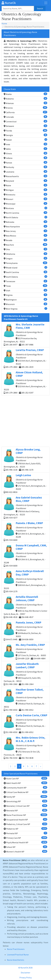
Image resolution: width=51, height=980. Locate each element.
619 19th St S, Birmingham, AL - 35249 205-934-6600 (25, 531)
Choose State (10, 89)
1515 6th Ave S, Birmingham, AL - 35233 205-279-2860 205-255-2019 (25, 358)
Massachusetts (25, 176)
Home (4, 23)
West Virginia (25, 309)
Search (40, 8)
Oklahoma (25, 254)
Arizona (25, 108)
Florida (25, 130)
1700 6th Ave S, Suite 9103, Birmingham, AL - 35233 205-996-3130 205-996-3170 (25, 459)
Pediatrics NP (25, 829)
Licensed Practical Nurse (18, 955)
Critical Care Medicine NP (25, 792)
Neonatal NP (25, 810)
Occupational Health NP (25, 819)
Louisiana (25, 172)
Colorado (25, 117)
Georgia (25, 135)
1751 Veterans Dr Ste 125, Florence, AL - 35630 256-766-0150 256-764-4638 (25, 748)
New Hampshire (25, 226)
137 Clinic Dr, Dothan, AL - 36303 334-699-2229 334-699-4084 (25, 651)
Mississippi (25, 204)
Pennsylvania (25, 263)
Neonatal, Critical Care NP (25, 806)
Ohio (25, 249)
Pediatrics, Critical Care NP (25, 824)
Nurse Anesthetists (16, 960)
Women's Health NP (25, 851)
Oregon (25, 258)
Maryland (25, 181)
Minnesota (25, 194)
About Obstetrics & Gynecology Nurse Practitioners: (20, 34)
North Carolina (25, 213)
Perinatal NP (25, 833)
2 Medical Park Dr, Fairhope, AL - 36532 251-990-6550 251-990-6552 (25, 700)
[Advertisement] (25, 421)
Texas (25, 286)
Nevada (25, 240)
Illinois (25, 153)
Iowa (25, 144)
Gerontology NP (25, 801)
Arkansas (25, 103)
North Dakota (25, 217)
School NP (25, 847)
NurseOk (9, 3)
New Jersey (25, 231)
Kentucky (25, 167)
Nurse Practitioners (16, 949)
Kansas (25, 162)
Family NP (25, 797)
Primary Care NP (25, 838)
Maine (25, 185)
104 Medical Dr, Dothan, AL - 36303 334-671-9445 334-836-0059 (25, 631)
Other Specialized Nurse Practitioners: (21, 774)
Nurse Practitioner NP (25, 815)
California (25, 112)
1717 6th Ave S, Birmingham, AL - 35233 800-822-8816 (25, 483)
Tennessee (25, 281)
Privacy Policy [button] (26, 978)
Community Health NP (25, 788)
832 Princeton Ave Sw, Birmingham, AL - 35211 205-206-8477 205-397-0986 (25, 334)
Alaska (25, 94)
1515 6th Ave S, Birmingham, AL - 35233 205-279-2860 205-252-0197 (25, 382)
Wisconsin (25, 304)
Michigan (25, 190)
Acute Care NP (25, 778)
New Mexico (25, 236)
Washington (25, 299)
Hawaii (25, 140)
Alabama (25, 99)
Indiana (25, 158)
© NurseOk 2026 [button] (25, 968)
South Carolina (25, 272)
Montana (25, 208)
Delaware (25, 126)
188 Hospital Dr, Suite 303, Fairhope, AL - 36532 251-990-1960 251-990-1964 (25, 674)
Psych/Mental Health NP (25, 842)
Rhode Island (25, 268)
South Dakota (25, 277)
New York (25, 245)
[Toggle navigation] (46, 3)
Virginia (25, 295)
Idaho (25, 149)
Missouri (25, 199)
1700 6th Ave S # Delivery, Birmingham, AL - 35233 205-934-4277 (25, 507)
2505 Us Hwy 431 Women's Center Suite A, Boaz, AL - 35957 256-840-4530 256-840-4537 (25, 607)
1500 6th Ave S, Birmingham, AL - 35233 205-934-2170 (25, 581)
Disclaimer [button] (25, 973)
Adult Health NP (25, 783)
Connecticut (25, 121)
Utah (25, 290)
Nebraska (25, 222)
